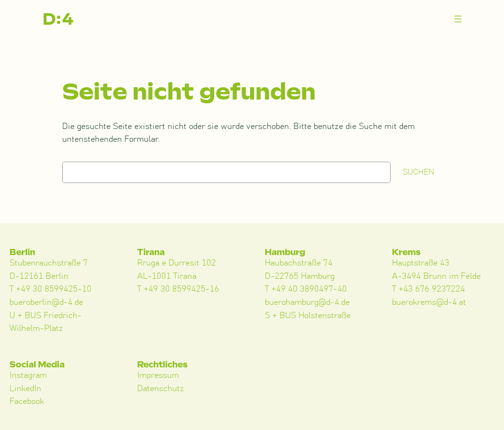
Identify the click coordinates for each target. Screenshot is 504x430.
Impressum (158, 375)
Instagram (28, 375)
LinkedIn (25, 389)
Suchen (419, 172)
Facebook (27, 402)
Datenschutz (161, 389)
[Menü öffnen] (458, 19)
